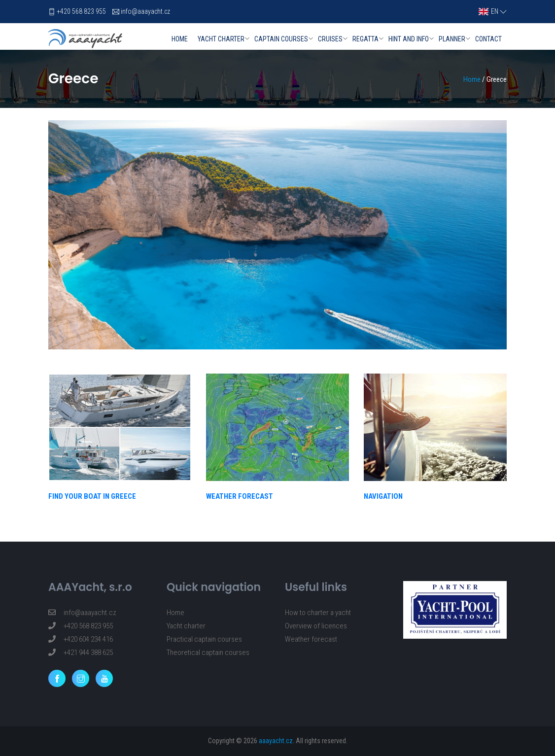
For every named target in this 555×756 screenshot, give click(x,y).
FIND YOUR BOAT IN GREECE (92, 496)
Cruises (330, 39)
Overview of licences (316, 626)
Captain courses (281, 39)
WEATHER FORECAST (240, 496)
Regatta (365, 39)
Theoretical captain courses (208, 653)
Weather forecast (311, 639)
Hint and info (409, 39)
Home (180, 39)
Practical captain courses (204, 639)
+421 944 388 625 (81, 653)
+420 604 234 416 (81, 639)
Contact (488, 39)
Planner (452, 39)
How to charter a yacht (318, 613)
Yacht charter (221, 39)
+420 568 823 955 (81, 11)
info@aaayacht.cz (145, 11)
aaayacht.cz (276, 741)
